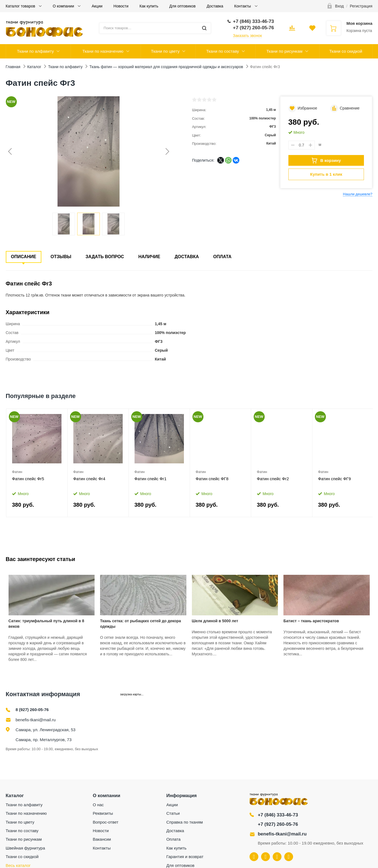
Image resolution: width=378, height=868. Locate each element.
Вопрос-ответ (105, 822)
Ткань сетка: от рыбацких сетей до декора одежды (140, 624)
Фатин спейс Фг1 (151, 479)
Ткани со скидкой (346, 51)
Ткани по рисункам (284, 51)
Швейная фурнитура (26, 848)
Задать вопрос (105, 257)
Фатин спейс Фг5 (28, 479)
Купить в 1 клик (326, 174)
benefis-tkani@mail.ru (36, 720)
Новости (121, 6)
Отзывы (61, 257)
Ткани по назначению (103, 51)
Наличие (149, 257)
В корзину (326, 161)
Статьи (173, 813)
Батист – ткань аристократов (311, 621)
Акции (97, 6)
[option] (37, 463)
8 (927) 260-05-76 (32, 710)
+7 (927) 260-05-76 (278, 824)
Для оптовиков (182, 6)
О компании (64, 6)
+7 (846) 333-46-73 (278, 815)
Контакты (243, 6)
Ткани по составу (223, 51)
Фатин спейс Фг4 (89, 479)
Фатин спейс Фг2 (273, 479)
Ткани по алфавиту (35, 51)
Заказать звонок (247, 36)
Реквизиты (103, 813)
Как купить (149, 6)
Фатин (17, 472)
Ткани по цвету (165, 51)
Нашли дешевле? (358, 194)
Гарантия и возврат (185, 857)
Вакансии (102, 839)
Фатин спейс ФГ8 (212, 479)
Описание (24, 257)
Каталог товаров (21, 6)
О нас (98, 805)
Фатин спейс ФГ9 (335, 479)
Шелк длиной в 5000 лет (215, 621)
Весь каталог (18, 865)
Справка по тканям (184, 822)
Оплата (222, 257)
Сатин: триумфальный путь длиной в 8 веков (46, 624)
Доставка (215, 6)
